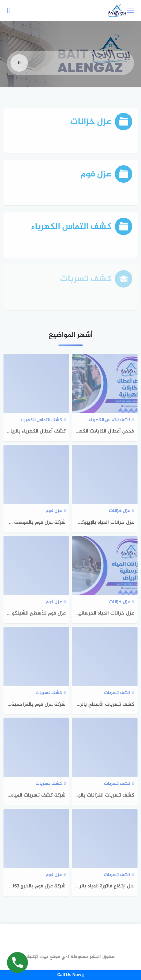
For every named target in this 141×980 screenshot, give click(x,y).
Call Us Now (70, 975)
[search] (19, 70)
